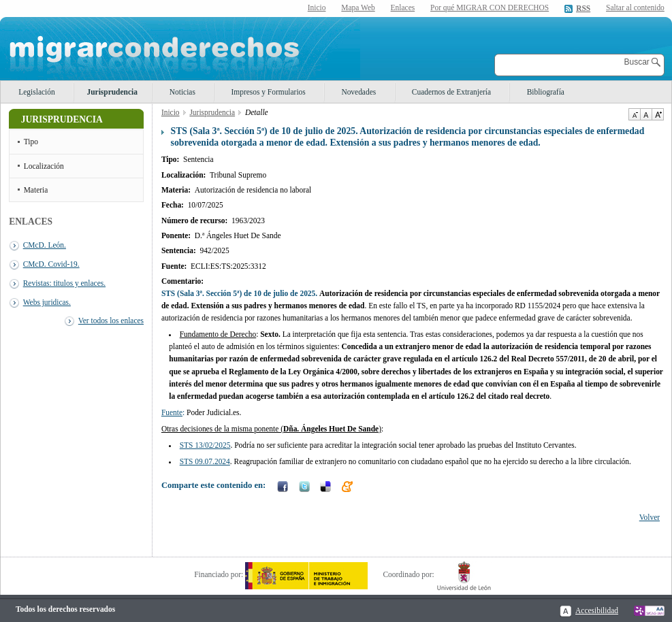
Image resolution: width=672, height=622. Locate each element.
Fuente (172, 412)
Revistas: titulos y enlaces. (64, 283)
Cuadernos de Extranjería (451, 92)
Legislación (36, 92)
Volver (650, 517)
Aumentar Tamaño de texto (658, 114)
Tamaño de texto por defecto (646, 114)
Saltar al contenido (635, 8)
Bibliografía (546, 92)
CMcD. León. (45, 245)
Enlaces (403, 7)
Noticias (182, 92)
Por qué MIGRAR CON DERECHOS (490, 7)
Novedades (358, 92)
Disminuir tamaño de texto (634, 114)
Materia (36, 190)
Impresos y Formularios (268, 92)
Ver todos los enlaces (111, 321)
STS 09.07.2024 (205, 461)
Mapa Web (358, 7)
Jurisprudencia (112, 92)
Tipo (31, 142)
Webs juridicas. (47, 302)
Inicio (317, 7)
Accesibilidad (597, 610)
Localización (44, 166)
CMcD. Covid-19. (51, 264)
